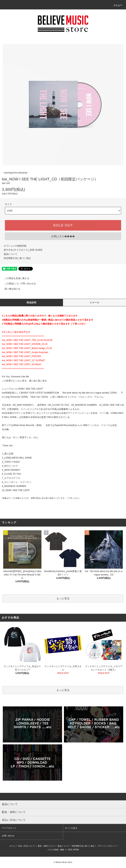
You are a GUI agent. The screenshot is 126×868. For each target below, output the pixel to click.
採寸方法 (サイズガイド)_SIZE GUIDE (23, 250)
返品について (10, 254)
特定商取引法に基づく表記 (17, 258)
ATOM (76, 850)
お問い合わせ (8, 836)
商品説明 (32, 303)
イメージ (95, 303)
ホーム (12, 846)
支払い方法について (26, 846)
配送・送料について (46, 846)
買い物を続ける (10, 289)
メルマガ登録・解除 (56, 850)
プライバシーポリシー (107, 846)
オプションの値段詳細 (15, 246)
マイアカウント (9, 828)
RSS (70, 850)
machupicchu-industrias (16, 173)
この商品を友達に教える (15, 278)
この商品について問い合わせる (18, 284)
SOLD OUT (63, 225)
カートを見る (71, 828)
